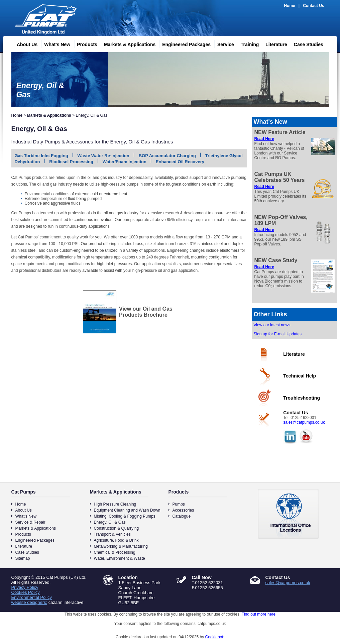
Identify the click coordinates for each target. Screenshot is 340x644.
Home (289, 6)
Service (223, 43)
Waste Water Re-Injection (103, 156)
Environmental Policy (32, 597)
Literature (274, 43)
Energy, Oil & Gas (110, 522)
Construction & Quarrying (117, 528)
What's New (54, 43)
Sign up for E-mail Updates (278, 334)
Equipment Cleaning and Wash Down (127, 510)
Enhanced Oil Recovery (180, 162)
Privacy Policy (25, 587)
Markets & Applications (127, 43)
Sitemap (23, 558)
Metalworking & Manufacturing (121, 546)
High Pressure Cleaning (115, 504)
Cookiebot (214, 637)
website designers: (29, 602)
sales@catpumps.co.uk (304, 422)
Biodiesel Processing (71, 162)
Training (247, 43)
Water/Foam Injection (125, 162)
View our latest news (272, 325)
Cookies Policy (26, 592)
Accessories (183, 510)
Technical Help (300, 376)
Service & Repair (30, 522)
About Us (24, 43)
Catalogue (182, 516)
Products (84, 43)
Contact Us (313, 6)
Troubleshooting (302, 398)
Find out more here (259, 614)
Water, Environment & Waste (120, 558)
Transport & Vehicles (112, 534)
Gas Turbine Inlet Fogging (41, 156)
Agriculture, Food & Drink (116, 540)
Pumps (179, 504)
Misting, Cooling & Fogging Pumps (125, 516)
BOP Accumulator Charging (167, 156)
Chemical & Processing (115, 552)
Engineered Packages (184, 43)
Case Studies (306, 43)
